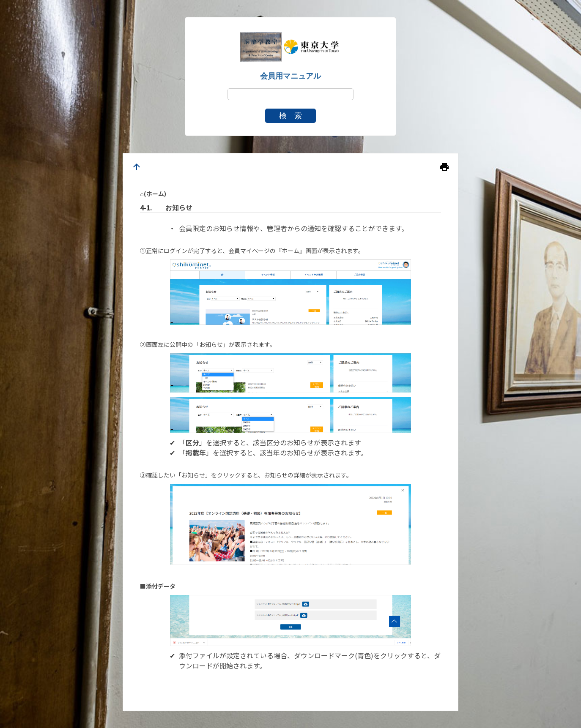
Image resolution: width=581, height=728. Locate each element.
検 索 (290, 116)
